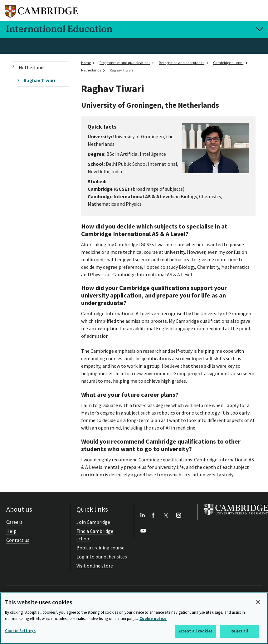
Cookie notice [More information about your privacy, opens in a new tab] (153, 619)
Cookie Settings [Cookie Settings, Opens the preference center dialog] (20, 631)
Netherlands (32, 67)
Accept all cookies (195, 631)
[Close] (258, 602)
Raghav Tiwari (39, 80)
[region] (134, 618)
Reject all (239, 631)
